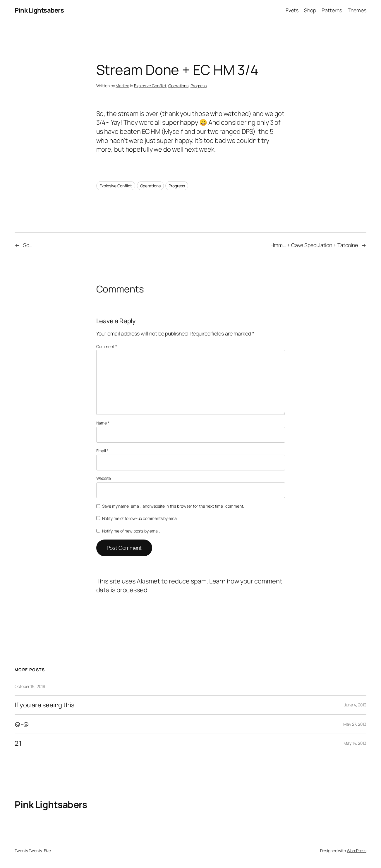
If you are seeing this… (47, 705)
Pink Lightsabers (39, 10)
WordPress (357, 851)
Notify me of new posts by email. (131, 531)
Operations (178, 86)
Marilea (122, 86)
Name (103, 423)
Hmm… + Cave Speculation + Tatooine (314, 245)
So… (28, 245)
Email (102, 451)
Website (104, 478)
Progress (199, 86)
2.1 (18, 743)
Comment (107, 346)
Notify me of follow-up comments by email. (141, 518)
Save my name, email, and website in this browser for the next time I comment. (173, 506)
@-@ (22, 724)
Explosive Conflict (150, 86)
